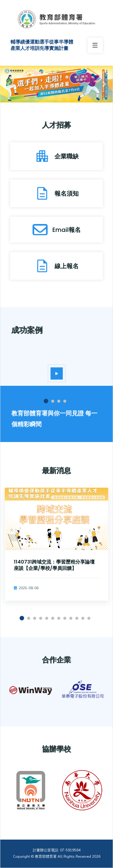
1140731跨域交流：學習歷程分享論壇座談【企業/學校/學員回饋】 (54, 565)
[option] (56, 373)
